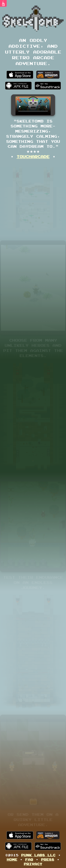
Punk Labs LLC (38, 855)
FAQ (29, 859)
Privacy (33, 864)
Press (48, 859)
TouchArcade (33, 157)
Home (12, 859)
